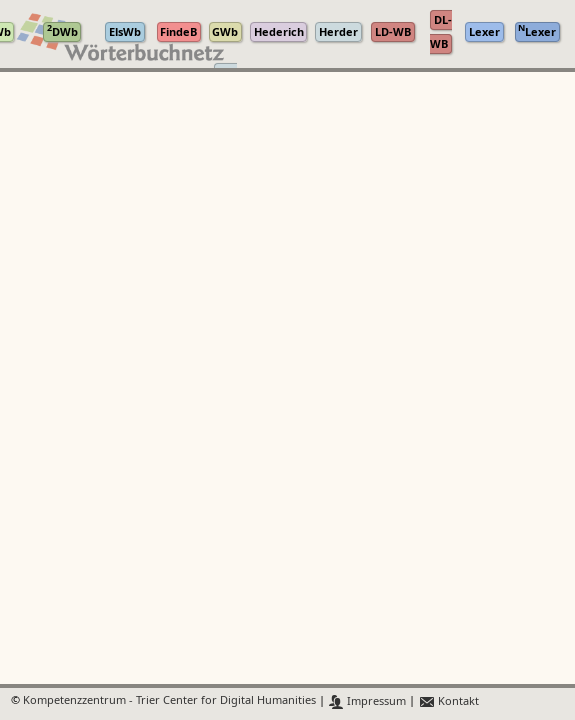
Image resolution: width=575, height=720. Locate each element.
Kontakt (448, 701)
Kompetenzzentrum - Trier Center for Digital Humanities (169, 701)
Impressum (367, 701)
